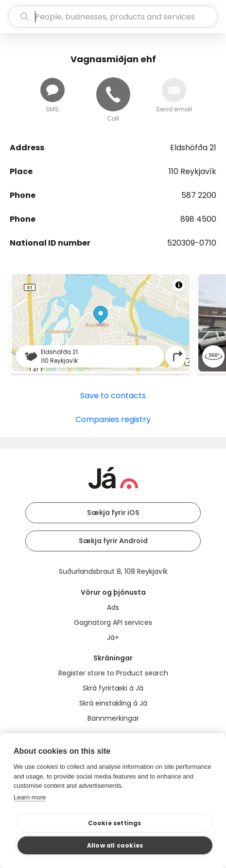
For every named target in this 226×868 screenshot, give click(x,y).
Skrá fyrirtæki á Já (113, 688)
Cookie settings (115, 823)
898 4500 (198, 219)
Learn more (30, 797)
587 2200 (199, 195)
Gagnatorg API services (113, 622)
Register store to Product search (113, 673)
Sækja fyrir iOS (113, 513)
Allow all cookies (115, 845)
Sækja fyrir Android (113, 541)
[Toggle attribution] (179, 285)
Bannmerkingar (113, 718)
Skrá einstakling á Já (113, 703)
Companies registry (113, 419)
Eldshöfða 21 (193, 148)
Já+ (113, 638)
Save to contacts (113, 396)
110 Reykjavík (192, 171)
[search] (113, 17)
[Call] (113, 94)
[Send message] (52, 90)
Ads (113, 607)
